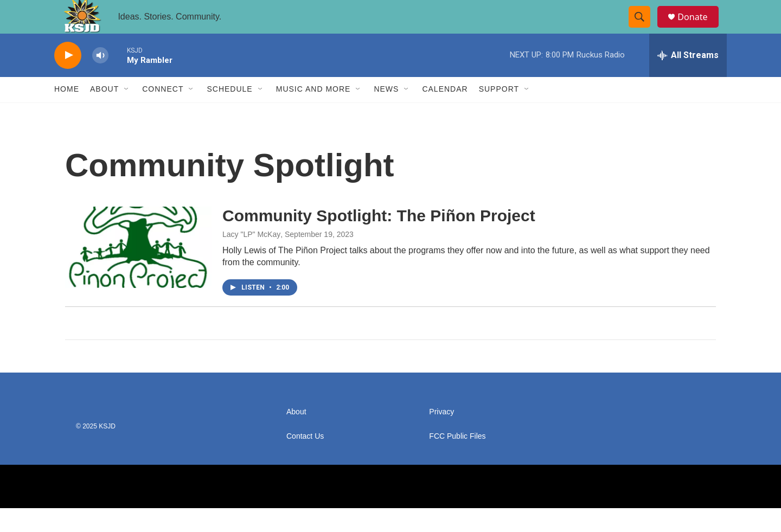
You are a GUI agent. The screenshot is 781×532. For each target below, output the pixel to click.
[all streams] (688, 79)
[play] (68, 79)
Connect (163, 113)
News (386, 113)
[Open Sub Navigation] (127, 113)
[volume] (100, 79)
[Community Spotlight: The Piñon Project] (138, 271)
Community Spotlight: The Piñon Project (379, 239)
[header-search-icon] (644, 29)
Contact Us (305, 460)
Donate (699, 28)
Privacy (441, 436)
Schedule (229, 113)
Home (67, 113)
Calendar (445, 113)
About (104, 113)
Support (499, 113)
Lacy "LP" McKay (251, 258)
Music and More (313, 113)
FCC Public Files (457, 460)
